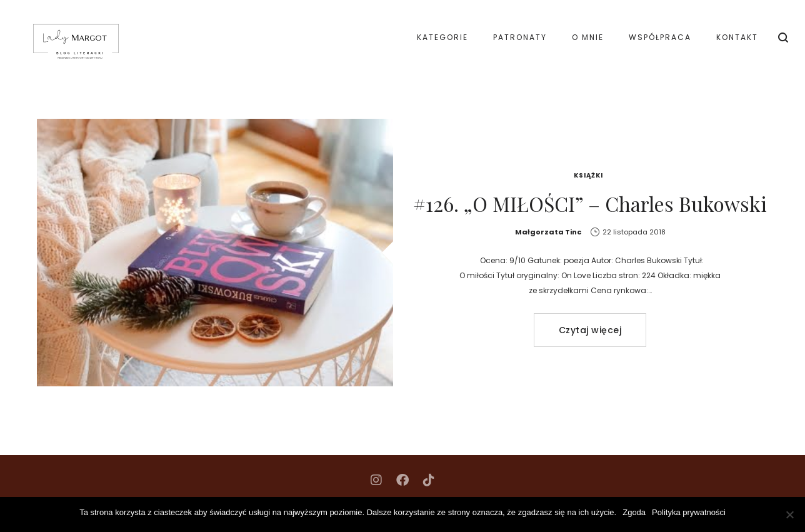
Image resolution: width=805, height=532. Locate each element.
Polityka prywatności (689, 512)
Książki (588, 175)
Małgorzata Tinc (548, 232)
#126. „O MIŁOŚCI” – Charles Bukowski (590, 203)
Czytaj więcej (590, 330)
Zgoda (634, 512)
